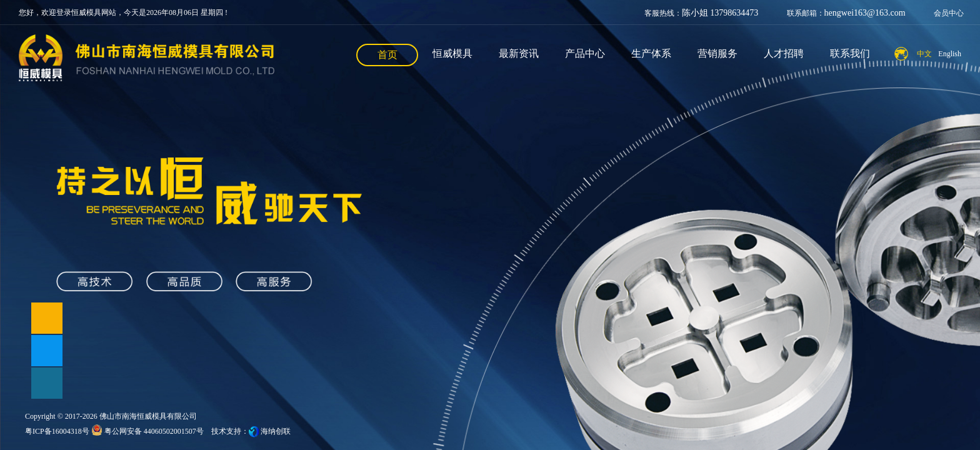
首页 (387, 55)
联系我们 (850, 53)
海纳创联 (276, 431)
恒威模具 (452, 53)
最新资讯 (519, 53)
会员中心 (949, 13)
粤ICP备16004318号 (57, 431)
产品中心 (585, 53)
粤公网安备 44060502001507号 (147, 431)
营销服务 (717, 53)
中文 (924, 54)
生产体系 (651, 53)
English (950, 54)
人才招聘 (784, 53)
